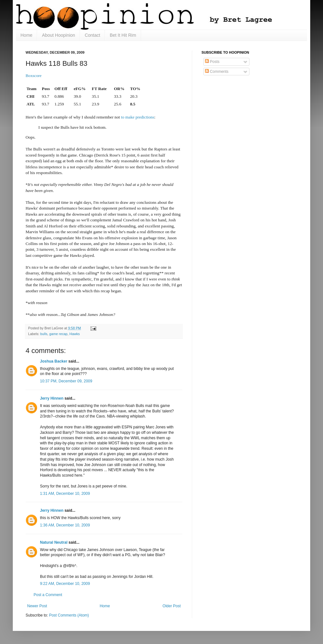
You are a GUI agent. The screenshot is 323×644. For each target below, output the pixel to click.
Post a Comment (48, 595)
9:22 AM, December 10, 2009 (65, 584)
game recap (58, 334)
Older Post (172, 606)
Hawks (75, 334)
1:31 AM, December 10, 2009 (65, 494)
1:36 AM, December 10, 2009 (65, 525)
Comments (217, 72)
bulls (44, 334)
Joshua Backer (54, 361)
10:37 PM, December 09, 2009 (66, 381)
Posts (212, 62)
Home (26, 35)
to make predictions (138, 117)
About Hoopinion (59, 35)
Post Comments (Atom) (69, 615)
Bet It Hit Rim (123, 35)
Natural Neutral (54, 542)
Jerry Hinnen (52, 398)
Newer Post (37, 606)
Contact (92, 35)
